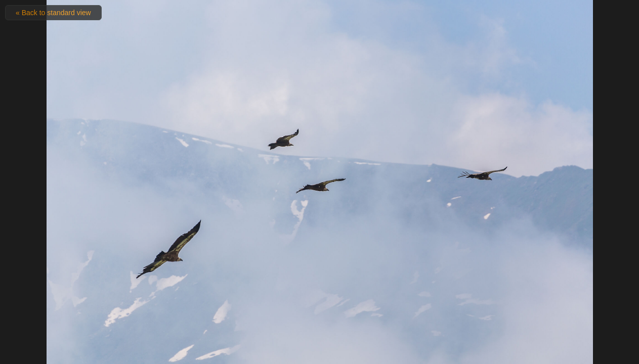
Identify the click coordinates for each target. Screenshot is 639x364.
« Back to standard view (53, 13)
